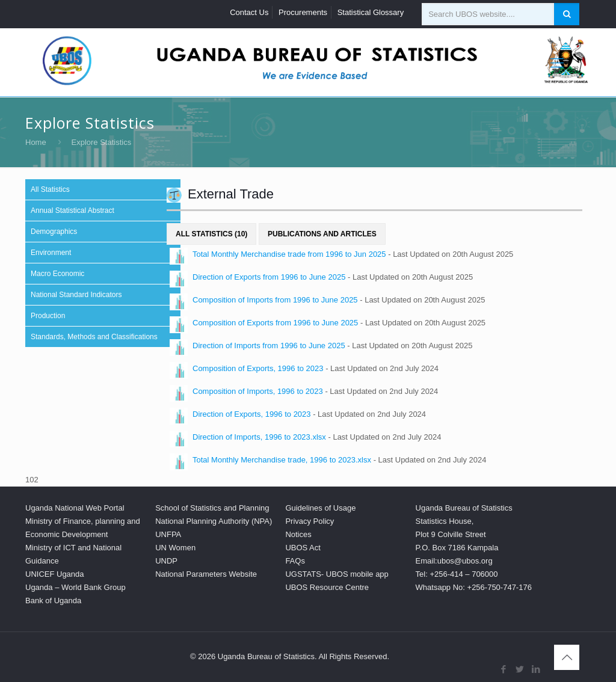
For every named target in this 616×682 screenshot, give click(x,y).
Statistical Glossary (371, 12)
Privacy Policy (310, 521)
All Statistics (50, 189)
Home (36, 142)
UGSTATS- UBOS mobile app (337, 574)
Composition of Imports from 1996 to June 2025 (275, 300)
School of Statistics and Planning (212, 508)
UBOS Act (303, 548)
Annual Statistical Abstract (72, 210)
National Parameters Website (206, 574)
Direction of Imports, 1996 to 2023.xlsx (259, 437)
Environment (51, 253)
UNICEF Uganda (55, 574)
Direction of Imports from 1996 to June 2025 (269, 346)
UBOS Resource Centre (327, 587)
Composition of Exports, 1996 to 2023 (258, 368)
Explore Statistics (102, 142)
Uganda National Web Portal (75, 508)
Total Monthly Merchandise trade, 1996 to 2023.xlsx (282, 460)
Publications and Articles (322, 234)
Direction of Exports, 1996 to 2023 (252, 414)
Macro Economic (57, 274)
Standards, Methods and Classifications (94, 337)
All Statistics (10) (211, 234)
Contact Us (249, 12)
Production (48, 316)
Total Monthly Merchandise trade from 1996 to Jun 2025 (289, 254)
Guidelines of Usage (320, 508)
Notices (298, 534)
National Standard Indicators (76, 295)
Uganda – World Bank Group (75, 587)
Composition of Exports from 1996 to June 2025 (275, 323)
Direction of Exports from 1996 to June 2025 (269, 277)
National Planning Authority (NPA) (214, 521)
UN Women (175, 548)
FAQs (295, 561)
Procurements (303, 12)
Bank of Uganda (53, 601)
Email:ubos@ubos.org (454, 561)
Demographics (54, 232)
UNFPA (168, 534)
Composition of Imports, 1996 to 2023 (258, 391)
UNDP (166, 561)
